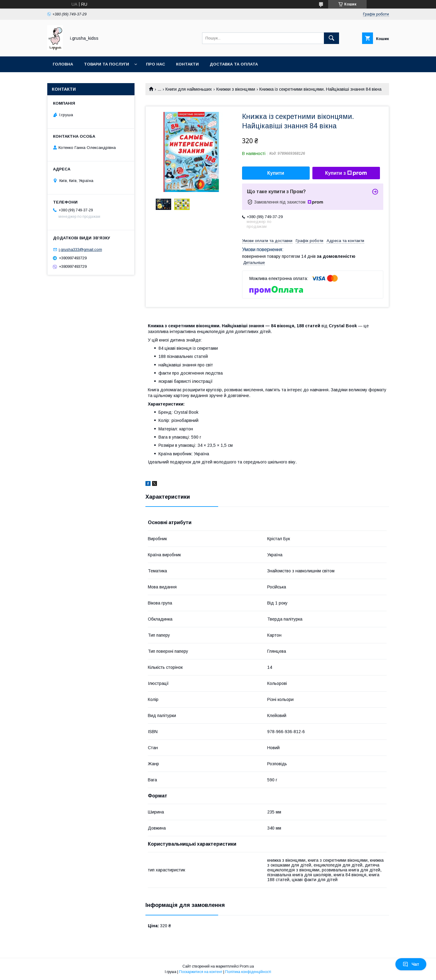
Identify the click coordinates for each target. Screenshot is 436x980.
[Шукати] (331, 38)
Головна (63, 64)
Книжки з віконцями (236, 89)
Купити (276, 173)
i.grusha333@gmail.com (80, 249)
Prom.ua (247, 966)
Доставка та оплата (234, 64)
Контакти (187, 64)
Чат (411, 964)
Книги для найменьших (189, 89)
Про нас (156, 64)
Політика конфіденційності (248, 972)
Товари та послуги (107, 64)
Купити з (346, 173)
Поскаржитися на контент (201, 972)
